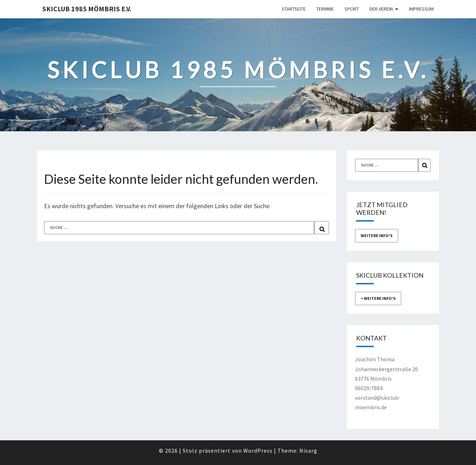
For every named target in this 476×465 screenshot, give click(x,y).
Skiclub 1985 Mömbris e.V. (87, 9)
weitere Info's (377, 235)
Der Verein (381, 9)
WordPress (258, 451)
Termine (325, 9)
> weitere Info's (378, 298)
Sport (352, 9)
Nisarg (308, 451)
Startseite (294, 9)
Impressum (421, 9)
